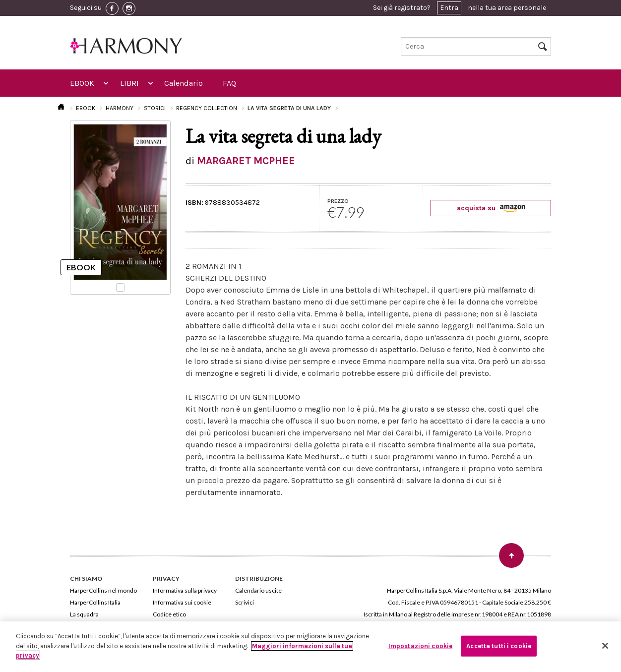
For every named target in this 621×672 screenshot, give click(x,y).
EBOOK (82, 83)
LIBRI (129, 83)
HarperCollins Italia (95, 602)
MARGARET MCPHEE (246, 161)
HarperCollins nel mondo (103, 590)
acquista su (491, 208)
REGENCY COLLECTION (207, 108)
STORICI (155, 108)
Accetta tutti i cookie (499, 646)
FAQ (229, 83)
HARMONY (120, 108)
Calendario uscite (258, 590)
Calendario (184, 83)
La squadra (84, 614)
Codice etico (169, 614)
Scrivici (245, 602)
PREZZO (338, 201)
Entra (449, 8)
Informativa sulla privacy (185, 590)
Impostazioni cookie (420, 646)
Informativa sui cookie (182, 602)
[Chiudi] (605, 646)
